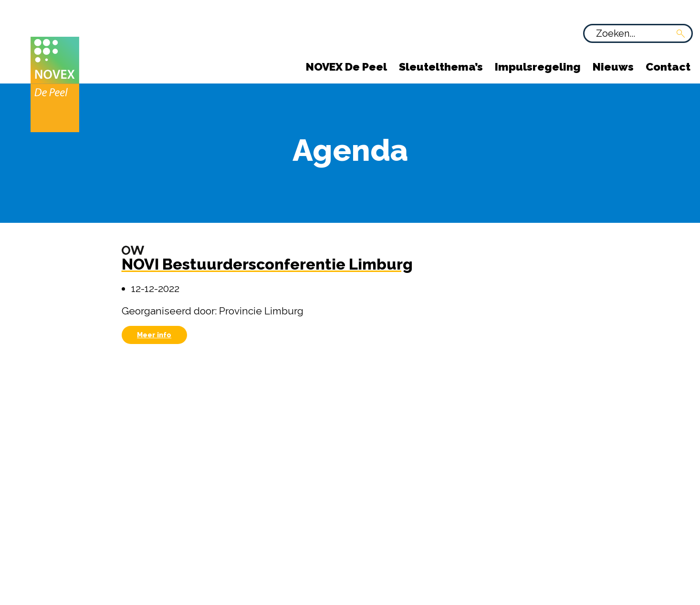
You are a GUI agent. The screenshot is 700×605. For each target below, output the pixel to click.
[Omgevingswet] (133, 250)
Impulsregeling (538, 67)
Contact (668, 67)
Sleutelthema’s (441, 67)
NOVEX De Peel (346, 67)
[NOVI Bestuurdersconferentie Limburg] (267, 268)
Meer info (154, 335)
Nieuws (613, 67)
